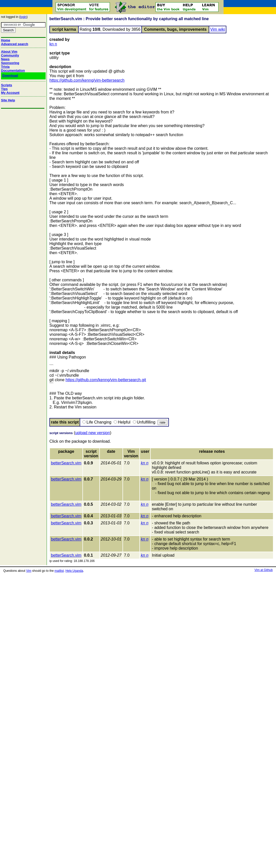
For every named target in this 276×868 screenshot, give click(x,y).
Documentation (13, 70)
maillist (59, 571)
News (5, 59)
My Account (10, 93)
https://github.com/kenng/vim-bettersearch (87, 80)
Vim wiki (218, 29)
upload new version (93, 433)
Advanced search (15, 44)
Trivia (5, 67)
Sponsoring (10, 63)
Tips (4, 89)
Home (6, 40)
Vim (29, 571)
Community (10, 55)
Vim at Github (263, 570)
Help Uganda (74, 571)
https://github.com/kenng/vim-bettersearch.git (106, 380)
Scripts (7, 85)
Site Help (8, 100)
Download (10, 76)
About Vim (9, 52)
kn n (53, 44)
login (23, 17)
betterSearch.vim (66, 463)
